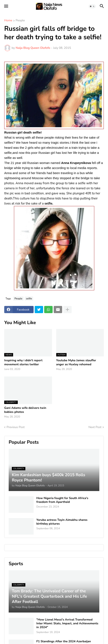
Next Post (95, 427)
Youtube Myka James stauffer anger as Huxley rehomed (76, 362)
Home (8, 21)
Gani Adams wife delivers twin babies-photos (25, 410)
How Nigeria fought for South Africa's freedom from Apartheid (62, 500)
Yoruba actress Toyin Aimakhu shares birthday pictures (62, 522)
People (20, 21)
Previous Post (16, 427)
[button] (6, 6)
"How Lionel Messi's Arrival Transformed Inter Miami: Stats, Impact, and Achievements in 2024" (67, 624)
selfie (29, 299)
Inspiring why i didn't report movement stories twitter (23, 362)
